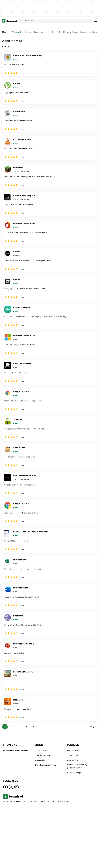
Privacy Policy (73, 751)
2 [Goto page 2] (12, 727)
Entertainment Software (89, 32)
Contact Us (40, 760)
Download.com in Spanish (46, 765)
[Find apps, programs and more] (55, 21)
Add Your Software (43, 755)
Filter (6, 47)
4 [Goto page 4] (26, 727)
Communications (40, 32)
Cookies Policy (73, 760)
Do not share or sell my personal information (77, 766)
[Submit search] (21, 21)
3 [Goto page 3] (19, 727)
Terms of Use (73, 755)
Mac (5, 32)
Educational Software (70, 32)
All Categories (17, 32)
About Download (42, 751)
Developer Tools (54, 32)
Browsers (28, 32)
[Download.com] (10, 21)
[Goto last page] (92, 727)
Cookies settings (74, 773)
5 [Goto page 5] (33, 727)
